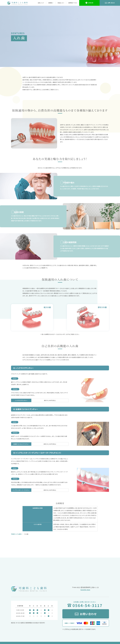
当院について (41, 3)
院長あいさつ (61, 3)
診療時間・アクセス (73, 3)
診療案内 (51, 3)
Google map (85, 590)
